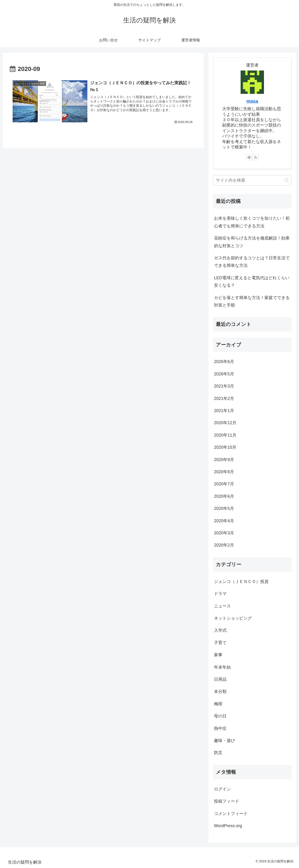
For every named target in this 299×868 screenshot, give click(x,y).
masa (252, 101)
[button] (287, 180)
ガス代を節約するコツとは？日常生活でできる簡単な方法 (252, 262)
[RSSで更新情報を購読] (256, 157)
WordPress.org (228, 826)
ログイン (222, 789)
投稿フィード (227, 801)
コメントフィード (231, 814)
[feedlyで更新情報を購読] (249, 157)
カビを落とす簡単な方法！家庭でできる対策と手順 (252, 301)
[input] (252, 180)
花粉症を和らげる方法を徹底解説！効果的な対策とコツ (252, 242)
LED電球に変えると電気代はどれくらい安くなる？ (252, 282)
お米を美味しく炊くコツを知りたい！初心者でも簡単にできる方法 (252, 222)
